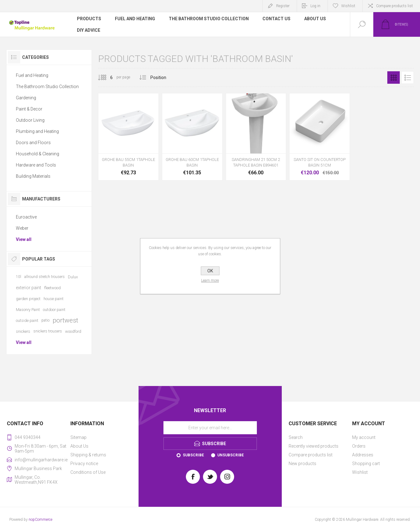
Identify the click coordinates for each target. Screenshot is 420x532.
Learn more (210, 280)
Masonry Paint (28, 310)
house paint (54, 299)
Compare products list (394, 6)
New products (302, 464)
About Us (79, 446)
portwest (65, 320)
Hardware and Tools (36, 165)
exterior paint (28, 288)
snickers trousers (48, 331)
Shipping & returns (88, 455)
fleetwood (52, 288)
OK (210, 271)
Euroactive (26, 217)
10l (19, 277)
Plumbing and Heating (37, 131)
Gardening (26, 98)
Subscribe (193, 455)
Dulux (73, 277)
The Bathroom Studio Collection (47, 87)
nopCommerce (40, 520)
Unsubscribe (231, 455)
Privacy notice (84, 464)
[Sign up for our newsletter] (210, 428)
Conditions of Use (88, 472)
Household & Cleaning (38, 154)
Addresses (363, 455)
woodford (73, 331)
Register (283, 6)
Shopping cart (366, 464)
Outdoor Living (30, 120)
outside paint (27, 320)
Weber (22, 228)
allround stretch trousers (45, 277)
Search (296, 437)
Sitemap (78, 437)
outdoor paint (54, 310)
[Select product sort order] (163, 78)
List (408, 78)
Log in (315, 6)
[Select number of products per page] (107, 78)
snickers (23, 331)
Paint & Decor (29, 109)
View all (24, 239)
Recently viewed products (314, 446)
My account (364, 437)
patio (45, 320)
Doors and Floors (33, 143)
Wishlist (360, 472)
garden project (28, 299)
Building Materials (33, 176)
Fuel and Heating (32, 75)
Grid (394, 78)
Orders (359, 446)
